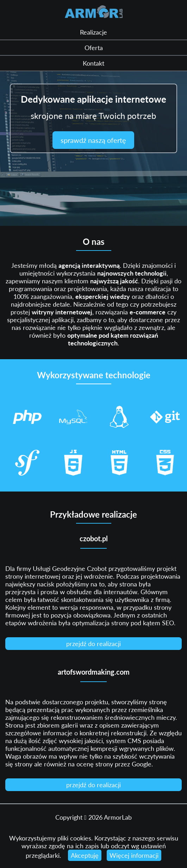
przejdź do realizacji (93, 644)
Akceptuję (85, 855)
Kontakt (93, 63)
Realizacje (93, 32)
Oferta (94, 48)
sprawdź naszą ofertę (93, 140)
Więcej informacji (134, 855)
